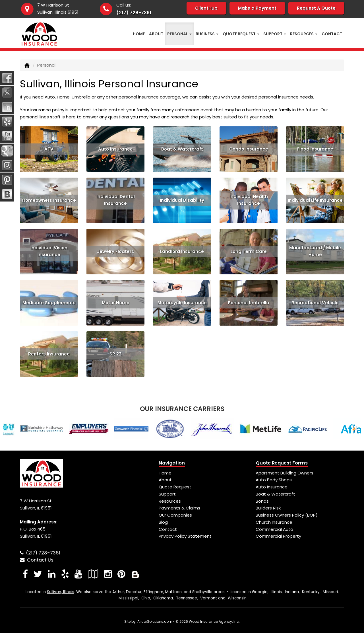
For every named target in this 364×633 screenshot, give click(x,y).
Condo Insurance (249, 149)
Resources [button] (304, 34)
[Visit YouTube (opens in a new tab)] (78, 574)
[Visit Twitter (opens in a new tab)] (38, 574)
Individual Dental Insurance (116, 200)
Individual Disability (182, 200)
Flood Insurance (315, 149)
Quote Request (175, 487)
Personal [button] (179, 34)
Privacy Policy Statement (185, 536)
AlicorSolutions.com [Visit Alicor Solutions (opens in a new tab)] (155, 621)
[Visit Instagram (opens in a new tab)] (108, 574)
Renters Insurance (49, 354)
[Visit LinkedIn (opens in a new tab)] (52, 574)
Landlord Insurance (182, 251)
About (156, 34)
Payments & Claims (179, 508)
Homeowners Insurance (49, 200)
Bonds (262, 501)
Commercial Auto (274, 529)
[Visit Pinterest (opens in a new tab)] (121, 574)
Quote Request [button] (241, 34)
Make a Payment (257, 8)
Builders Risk (268, 508)
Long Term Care (249, 251)
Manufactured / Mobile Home (315, 251)
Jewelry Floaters (115, 251)
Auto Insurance (115, 149)
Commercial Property (278, 536)
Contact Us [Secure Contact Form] (37, 560)
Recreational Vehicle (315, 302)
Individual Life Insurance (315, 200)
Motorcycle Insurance (182, 302)
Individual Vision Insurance (49, 251)
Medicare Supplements (49, 302)
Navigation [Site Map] (172, 463)
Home (139, 34)
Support (167, 494)
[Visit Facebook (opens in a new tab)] (25, 574)
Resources (170, 501)
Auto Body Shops (274, 480)
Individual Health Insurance (249, 200)
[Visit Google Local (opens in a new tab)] (93, 574)
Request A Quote (316, 8)
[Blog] (135, 574)
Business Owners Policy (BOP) (287, 515)
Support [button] (275, 34)
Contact (332, 34)
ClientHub (206, 8)
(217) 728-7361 (134, 13)
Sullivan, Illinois (61, 592)
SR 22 (115, 354)
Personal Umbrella (249, 302)
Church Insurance (274, 522)
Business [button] (207, 34)
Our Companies (175, 515)
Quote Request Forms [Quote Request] (282, 463)
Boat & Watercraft (182, 149)
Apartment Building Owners (285, 473)
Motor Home (116, 302)
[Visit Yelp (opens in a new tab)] (65, 574)
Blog (163, 522)
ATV (49, 149)
